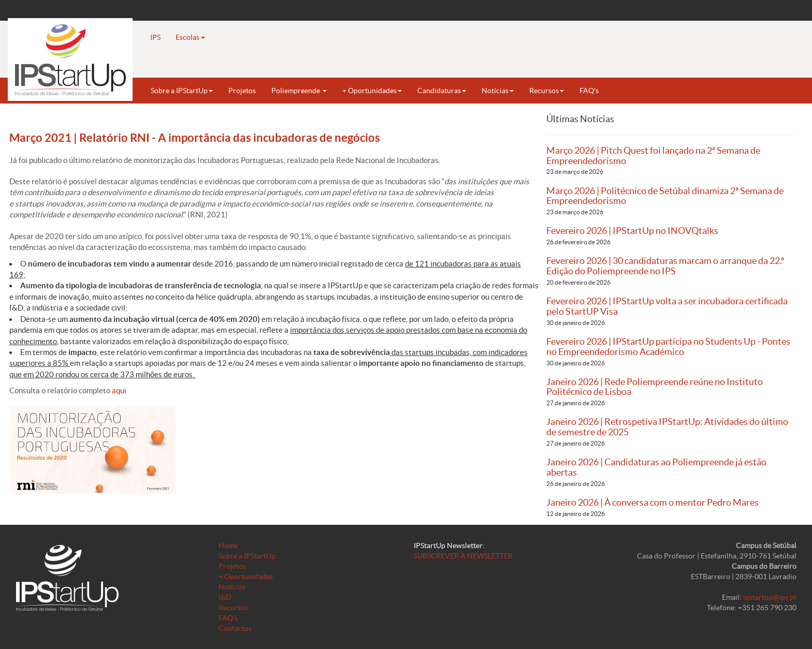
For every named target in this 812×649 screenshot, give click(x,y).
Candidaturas (442, 91)
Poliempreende (299, 91)
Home (228, 545)
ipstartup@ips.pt (770, 597)
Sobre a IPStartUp (182, 91)
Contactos (235, 628)
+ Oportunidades (372, 91)
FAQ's (589, 91)
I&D (225, 597)
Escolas (190, 37)
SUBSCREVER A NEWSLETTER (463, 556)
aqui (120, 390)
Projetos (242, 91)
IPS (155, 37)
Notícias (498, 91)
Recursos (547, 91)
